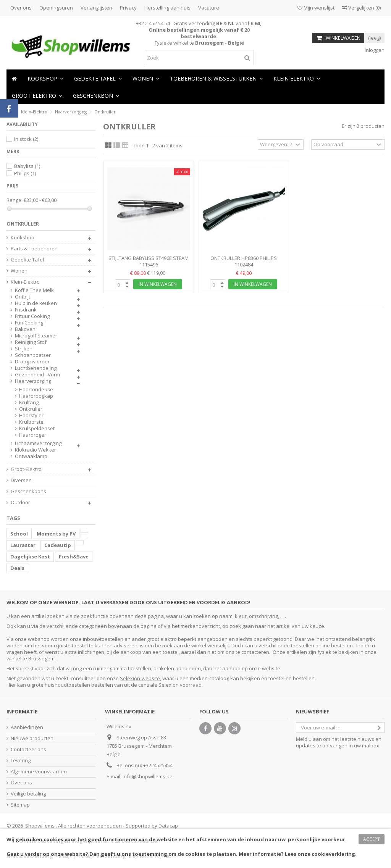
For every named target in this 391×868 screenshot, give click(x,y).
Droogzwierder (32, 362)
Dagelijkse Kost (30, 557)
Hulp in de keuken (36, 303)
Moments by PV (56, 534)
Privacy (128, 8)
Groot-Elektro (26, 469)
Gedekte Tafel (27, 260)
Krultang (29, 403)
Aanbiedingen (27, 727)
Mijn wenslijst (316, 8)
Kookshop (23, 238)
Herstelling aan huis (167, 8)
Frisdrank (26, 310)
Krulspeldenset (37, 428)
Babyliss (27, 166)
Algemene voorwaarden (39, 772)
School (19, 534)
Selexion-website (140, 678)
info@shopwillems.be (148, 776)
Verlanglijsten (96, 8)
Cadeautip (58, 545)
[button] (146, 78)
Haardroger (33, 435)
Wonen (19, 271)
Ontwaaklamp (31, 456)
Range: (15, 200)
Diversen (21, 480)
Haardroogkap (36, 396)
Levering (21, 761)
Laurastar (23, 545)
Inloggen (374, 50)
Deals (17, 568)
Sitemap (20, 805)
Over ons (21, 8)
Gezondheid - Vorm (37, 375)
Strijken (24, 349)
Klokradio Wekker (36, 450)
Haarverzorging (33, 381)
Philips (25, 173)
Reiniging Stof (31, 342)
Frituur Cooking (32, 316)
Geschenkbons (28, 491)
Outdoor (20, 503)
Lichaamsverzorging (38, 443)
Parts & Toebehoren (34, 249)
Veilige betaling (28, 794)
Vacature (209, 8)
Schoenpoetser (33, 355)
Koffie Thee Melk (34, 290)
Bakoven (25, 329)
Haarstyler (31, 415)
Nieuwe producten (32, 738)
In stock (26, 139)
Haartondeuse (36, 390)
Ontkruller (31, 409)
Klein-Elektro (25, 282)
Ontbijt (23, 297)
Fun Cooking (29, 323)
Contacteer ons (28, 749)
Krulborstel (32, 422)
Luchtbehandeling (36, 368)
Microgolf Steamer (36, 336)
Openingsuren (56, 8)
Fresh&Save (74, 557)
